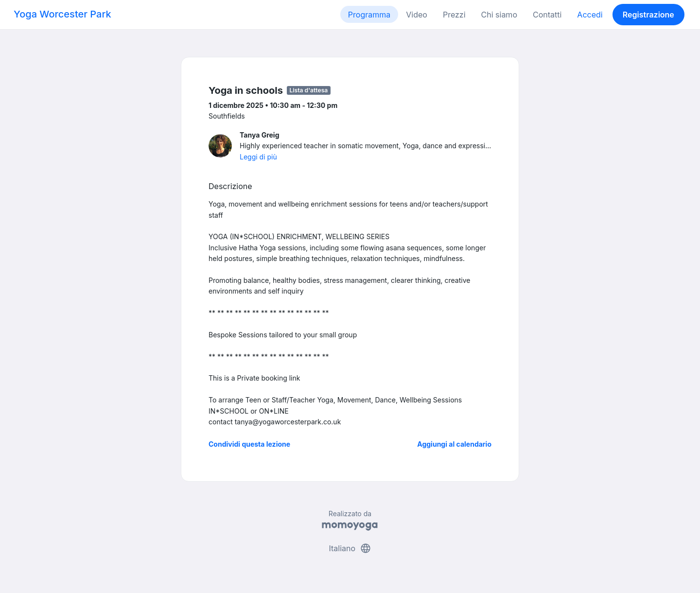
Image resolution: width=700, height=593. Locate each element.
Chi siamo (499, 15)
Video (417, 15)
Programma (369, 15)
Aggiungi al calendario (454, 444)
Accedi (590, 15)
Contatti (547, 15)
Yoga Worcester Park (62, 14)
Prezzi (454, 15)
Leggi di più (258, 157)
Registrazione (648, 15)
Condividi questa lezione (249, 444)
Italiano (350, 548)
